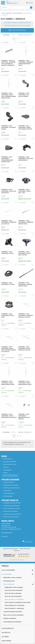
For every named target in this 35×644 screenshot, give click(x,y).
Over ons (6, 467)
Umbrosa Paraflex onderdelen (13, 612)
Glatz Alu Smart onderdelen (14, 590)
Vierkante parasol (9, 482)
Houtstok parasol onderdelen (12, 622)
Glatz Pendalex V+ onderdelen (14, 608)
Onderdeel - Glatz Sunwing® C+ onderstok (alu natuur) (9, 222)
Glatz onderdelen (18, 584)
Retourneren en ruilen (10, 464)
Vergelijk (6, 43)
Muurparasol (7, 491)
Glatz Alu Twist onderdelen (13, 596)
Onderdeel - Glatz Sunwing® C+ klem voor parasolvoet (9, 191)
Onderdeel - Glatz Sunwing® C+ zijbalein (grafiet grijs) (25, 284)
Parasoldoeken (8, 496)
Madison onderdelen (10, 618)
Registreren (6, 641)
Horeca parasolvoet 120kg (11, 508)
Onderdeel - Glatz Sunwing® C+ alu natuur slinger (24, 95)
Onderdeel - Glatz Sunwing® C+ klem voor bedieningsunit (26, 159)
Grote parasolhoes (9, 493)
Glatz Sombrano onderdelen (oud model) (17, 602)
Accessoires (18, 574)
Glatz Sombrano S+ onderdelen (15, 605)
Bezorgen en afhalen (10, 462)
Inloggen (5, 637)
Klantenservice (8, 459)
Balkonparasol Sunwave (11, 511)
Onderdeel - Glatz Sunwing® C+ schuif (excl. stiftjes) (25, 253)
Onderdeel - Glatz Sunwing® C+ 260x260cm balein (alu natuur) (26, 316)
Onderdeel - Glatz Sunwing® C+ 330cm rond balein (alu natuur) (9, 416)
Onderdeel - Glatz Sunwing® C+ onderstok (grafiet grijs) (26, 222)
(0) (28, 3)
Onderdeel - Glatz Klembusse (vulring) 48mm (7, 316)
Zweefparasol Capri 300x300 (12, 503)
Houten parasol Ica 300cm (11, 517)
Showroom (6, 633)
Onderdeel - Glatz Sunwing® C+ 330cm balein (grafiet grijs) (25, 383)
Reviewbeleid (7, 470)
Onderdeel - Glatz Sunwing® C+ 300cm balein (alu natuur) (24, 348)
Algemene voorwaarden (10, 549)
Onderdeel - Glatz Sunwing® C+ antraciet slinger (9, 127)
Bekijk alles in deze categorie (12, 578)
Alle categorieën (18, 570)
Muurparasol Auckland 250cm (12, 514)
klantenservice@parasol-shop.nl (11, 529)
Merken (6, 473)
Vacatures (4, 536)
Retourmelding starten (10, 476)
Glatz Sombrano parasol (11, 485)
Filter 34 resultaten (17, 30)
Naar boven (27, 541)
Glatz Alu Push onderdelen (13, 593)
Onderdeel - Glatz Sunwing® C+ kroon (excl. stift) (24, 191)
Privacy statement (25, 549)
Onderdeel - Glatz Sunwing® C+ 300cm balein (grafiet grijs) (8, 383)
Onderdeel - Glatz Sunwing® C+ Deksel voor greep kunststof (25, 127)
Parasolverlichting (9, 581)
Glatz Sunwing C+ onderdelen (14, 599)
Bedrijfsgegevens (7, 533)
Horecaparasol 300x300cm (11, 506)
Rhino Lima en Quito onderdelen (13, 615)
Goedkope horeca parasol (11, 488)
